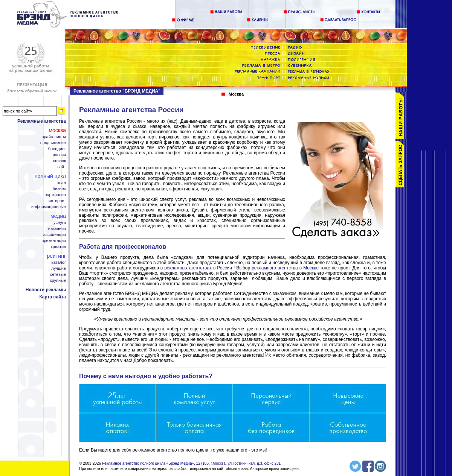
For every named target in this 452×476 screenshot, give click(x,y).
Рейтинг (56, 256)
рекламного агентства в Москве (285, 268)
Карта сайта (53, 297)
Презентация (54, 241)
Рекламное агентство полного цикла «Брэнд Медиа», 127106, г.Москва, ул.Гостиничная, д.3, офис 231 (192, 463)
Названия (57, 229)
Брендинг (57, 149)
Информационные (49, 207)
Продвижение (53, 143)
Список (60, 161)
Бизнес (59, 189)
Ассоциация (55, 235)
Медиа (58, 216)
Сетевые (58, 274)
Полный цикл (50, 176)
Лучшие (59, 268)
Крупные (58, 281)
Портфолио (55, 195)
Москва (57, 130)
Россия (59, 155)
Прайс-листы (54, 137)
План (61, 183)
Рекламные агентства (42, 121)
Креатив (58, 247)
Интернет (57, 201)
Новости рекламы (46, 290)
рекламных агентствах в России (198, 268)
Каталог (59, 262)
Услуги (60, 223)
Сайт (62, 167)
